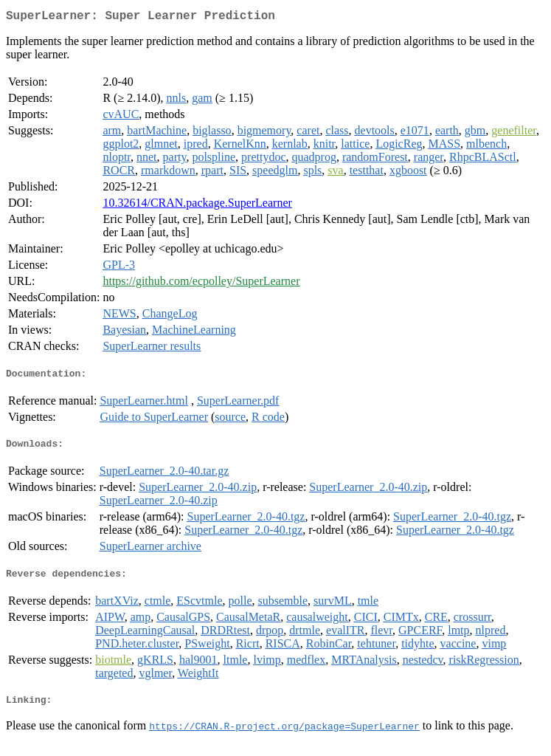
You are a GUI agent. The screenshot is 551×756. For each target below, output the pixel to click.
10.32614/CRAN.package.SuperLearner (197, 206)
